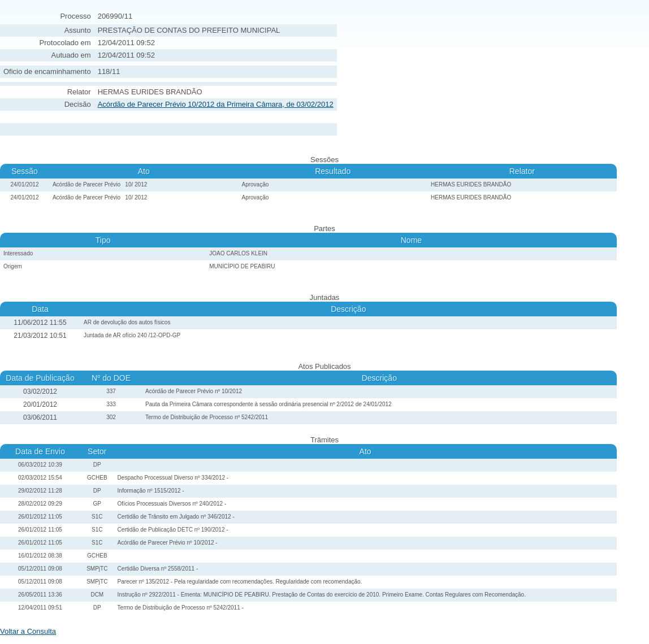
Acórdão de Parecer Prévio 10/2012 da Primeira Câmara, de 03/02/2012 (216, 104)
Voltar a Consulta (28, 631)
